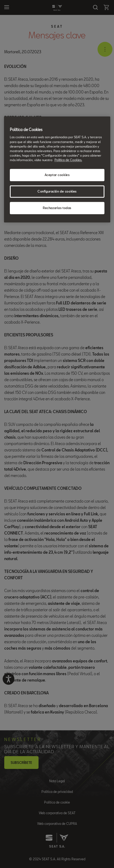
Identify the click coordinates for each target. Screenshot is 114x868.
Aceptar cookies (57, 175)
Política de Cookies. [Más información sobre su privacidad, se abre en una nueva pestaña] (68, 160)
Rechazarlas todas (57, 208)
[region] (57, 169)
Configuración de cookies (57, 191)
